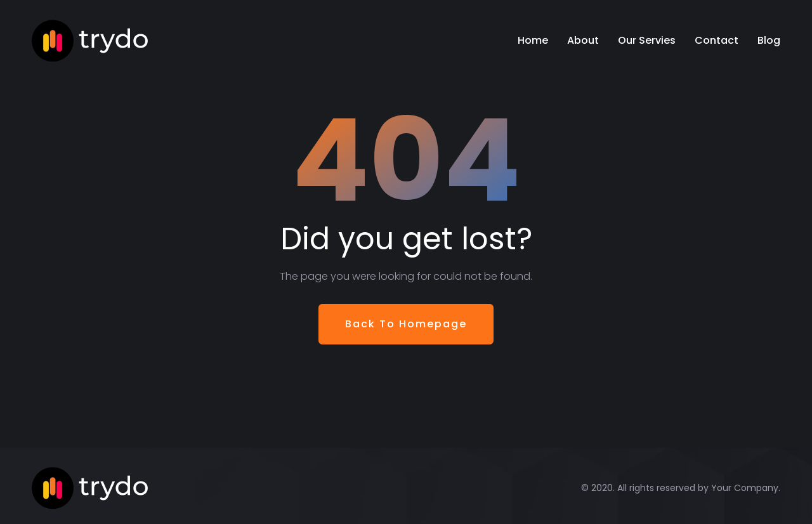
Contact (717, 40)
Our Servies (647, 40)
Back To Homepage (406, 324)
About (583, 40)
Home (533, 40)
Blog (769, 40)
